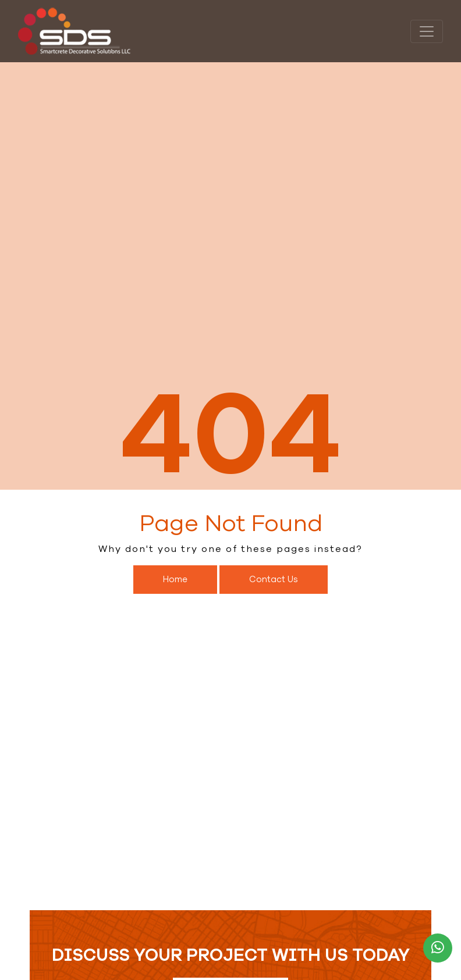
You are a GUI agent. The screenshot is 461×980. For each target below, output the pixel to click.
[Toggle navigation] (427, 31)
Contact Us (274, 579)
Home (175, 579)
